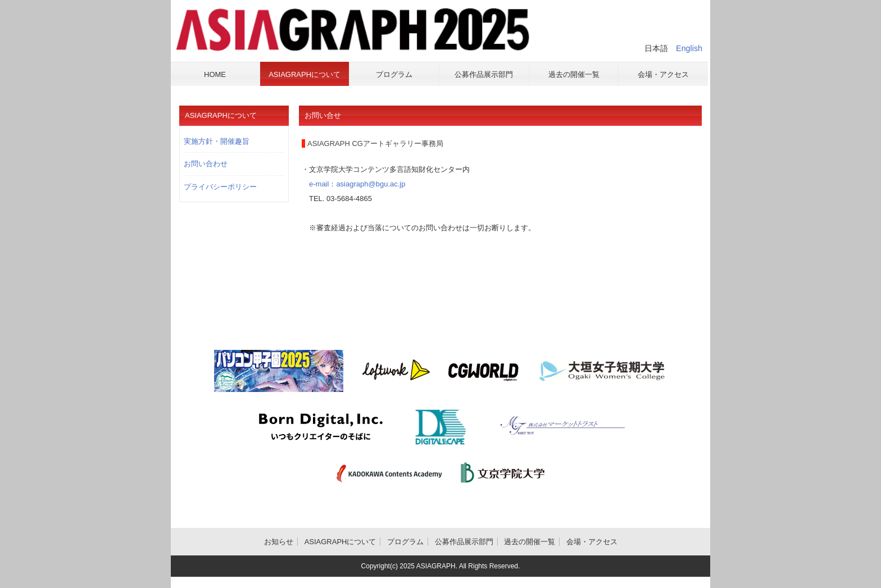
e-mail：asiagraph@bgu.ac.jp (353, 184)
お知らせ (279, 542)
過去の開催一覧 (530, 542)
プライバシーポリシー (220, 187)
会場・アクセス (592, 542)
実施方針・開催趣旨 (217, 141)
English (689, 48)
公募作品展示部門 (464, 542)
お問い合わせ (206, 164)
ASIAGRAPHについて (340, 542)
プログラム (405, 542)
